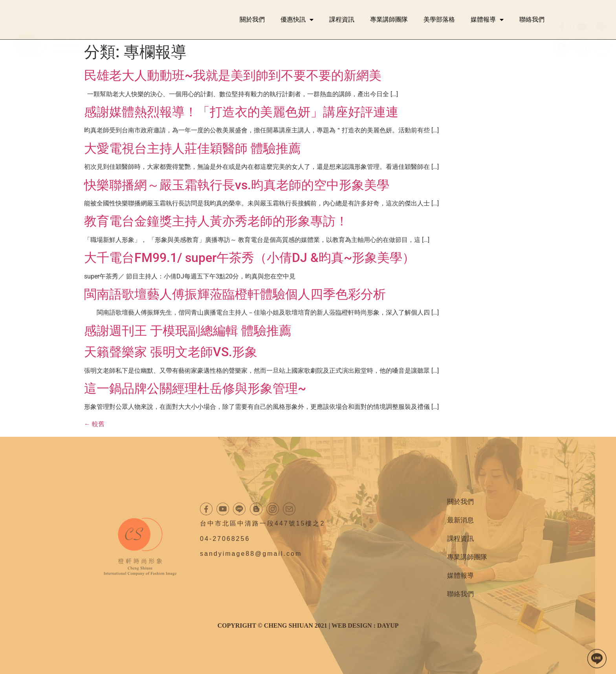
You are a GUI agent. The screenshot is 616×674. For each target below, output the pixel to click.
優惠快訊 (297, 20)
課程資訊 (342, 19)
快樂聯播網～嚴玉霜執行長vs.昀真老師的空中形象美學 (237, 185)
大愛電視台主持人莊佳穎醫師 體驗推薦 (192, 148)
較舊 (94, 424)
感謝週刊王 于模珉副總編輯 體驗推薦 (188, 331)
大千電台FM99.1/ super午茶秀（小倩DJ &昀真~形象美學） (249, 258)
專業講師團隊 (389, 19)
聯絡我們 (532, 19)
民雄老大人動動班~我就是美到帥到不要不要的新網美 (233, 75)
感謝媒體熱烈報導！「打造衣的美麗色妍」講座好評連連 (241, 112)
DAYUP (388, 625)
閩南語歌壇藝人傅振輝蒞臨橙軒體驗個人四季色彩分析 (235, 294)
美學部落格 (439, 19)
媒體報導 (487, 20)
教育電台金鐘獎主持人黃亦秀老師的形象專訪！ (216, 221)
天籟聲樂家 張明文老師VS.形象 (171, 352)
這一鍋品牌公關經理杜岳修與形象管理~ (195, 388)
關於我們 (252, 19)
